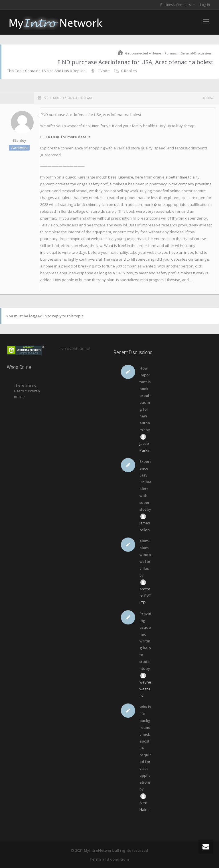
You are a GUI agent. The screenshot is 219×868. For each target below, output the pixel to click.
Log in (205, 5)
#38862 (208, 98)
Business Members (176, 5)
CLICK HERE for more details (65, 137)
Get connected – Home (143, 53)
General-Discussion (196, 53)
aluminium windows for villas (145, 555)
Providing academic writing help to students (145, 641)
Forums (171, 53)
